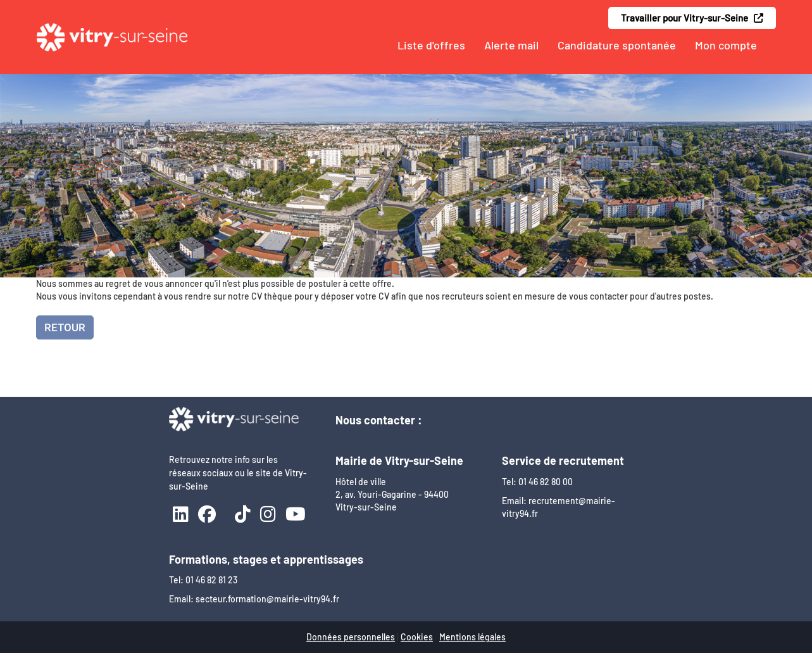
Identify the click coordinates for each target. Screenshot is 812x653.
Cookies (417, 637)
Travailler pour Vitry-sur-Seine (692, 18)
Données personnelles (351, 637)
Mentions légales (472, 637)
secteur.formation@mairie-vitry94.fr (267, 599)
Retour (65, 327)
